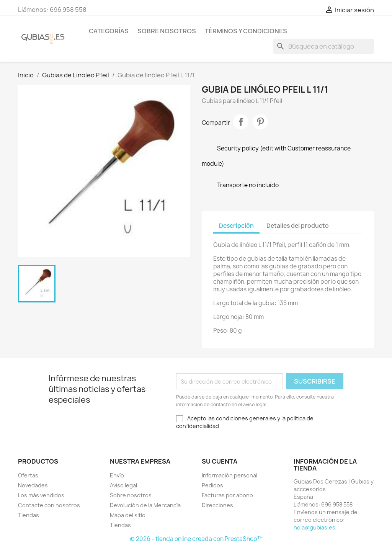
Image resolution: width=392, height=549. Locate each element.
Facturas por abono (227, 495)
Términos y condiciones (246, 31)
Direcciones (217, 505)
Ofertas (28, 475)
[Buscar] (323, 46)
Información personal (229, 475)
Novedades (33, 485)
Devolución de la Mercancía (145, 505)
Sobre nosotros (167, 31)
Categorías (109, 31)
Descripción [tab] (236, 226)
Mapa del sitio (128, 515)
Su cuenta (220, 461)
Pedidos (212, 485)
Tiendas (29, 515)
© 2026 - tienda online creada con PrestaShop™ (196, 539)
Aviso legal (123, 485)
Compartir (241, 122)
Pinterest (260, 122)
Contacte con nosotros (49, 505)
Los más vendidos (41, 495)
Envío (117, 475)
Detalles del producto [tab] (298, 226)
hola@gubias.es (314, 527)
